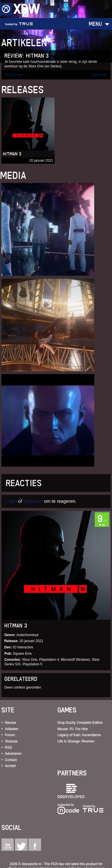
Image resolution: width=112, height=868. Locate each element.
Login (11, 501)
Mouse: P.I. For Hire (73, 729)
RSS (8, 748)
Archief (10, 766)
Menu (95, 24)
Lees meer (100, 75)
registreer (33, 501)
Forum (10, 735)
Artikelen (12, 729)
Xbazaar (11, 741)
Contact (11, 760)
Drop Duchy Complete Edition (80, 723)
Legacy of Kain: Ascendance (79, 735)
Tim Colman (13, 75)
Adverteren (13, 754)
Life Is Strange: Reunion (76, 741)
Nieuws (10, 723)
